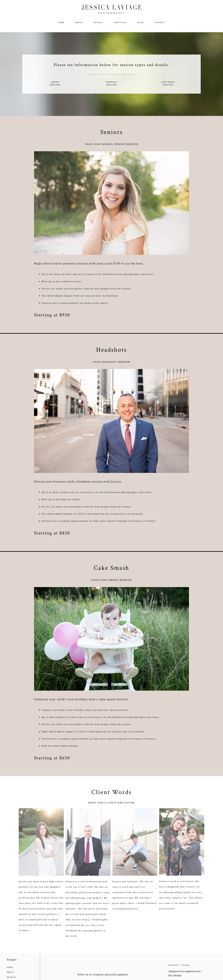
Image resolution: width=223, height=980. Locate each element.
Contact (160, 22)
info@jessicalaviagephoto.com (184, 971)
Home (61, 22)
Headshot (111, 82)
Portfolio (120, 22)
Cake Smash (168, 82)
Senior (55, 82)
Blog (141, 22)
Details (98, 22)
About (79, 22)
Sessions (55, 85)
